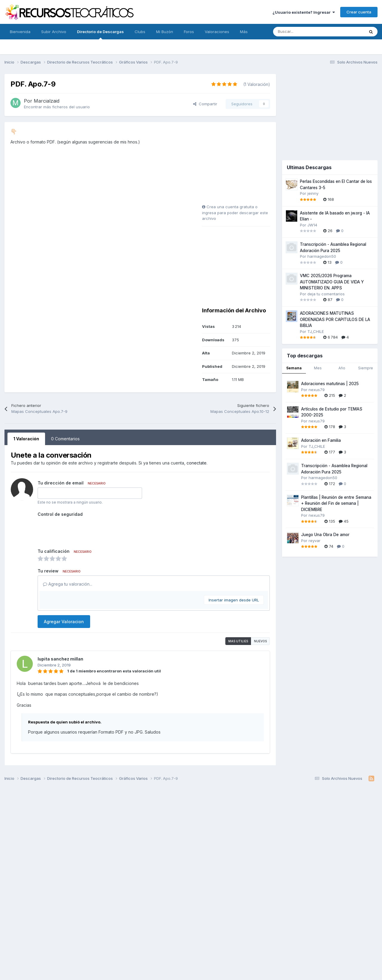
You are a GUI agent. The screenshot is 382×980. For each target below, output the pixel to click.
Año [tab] (342, 368)
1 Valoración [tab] (26, 439)
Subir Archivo (54, 32)
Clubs (140, 32)
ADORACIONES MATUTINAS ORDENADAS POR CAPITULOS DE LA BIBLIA (335, 319)
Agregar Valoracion (64, 622)
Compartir (205, 104)
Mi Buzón (165, 32)
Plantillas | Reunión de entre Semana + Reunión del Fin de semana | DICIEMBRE (336, 503)
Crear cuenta (359, 12)
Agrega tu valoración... (68, 584)
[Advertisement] (239, 165)
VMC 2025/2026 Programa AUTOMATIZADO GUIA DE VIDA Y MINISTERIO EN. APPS (332, 282)
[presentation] (83, 530)
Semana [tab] (294, 368)
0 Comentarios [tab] (65, 439)
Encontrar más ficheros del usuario (57, 107)
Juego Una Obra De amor (325, 535)
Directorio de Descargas (100, 34)
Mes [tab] (318, 368)
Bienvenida (20, 32)
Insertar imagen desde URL (234, 600)
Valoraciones (217, 32)
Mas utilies (238, 641)
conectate (197, 463)
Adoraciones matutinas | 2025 (330, 384)
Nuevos (260, 641)
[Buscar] (305, 32)
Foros (189, 32)
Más (244, 32)
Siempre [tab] (366, 368)
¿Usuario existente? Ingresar (304, 12)
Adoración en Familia (321, 440)
